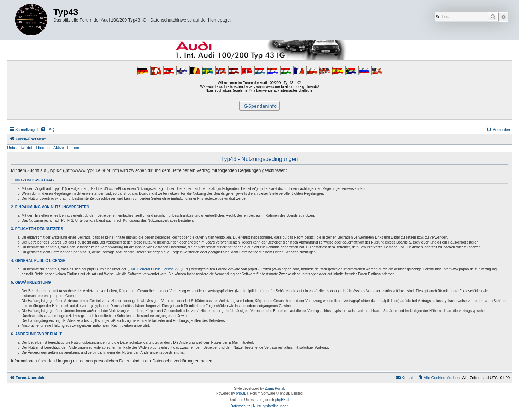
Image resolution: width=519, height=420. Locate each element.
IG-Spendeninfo (259, 106)
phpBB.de (283, 400)
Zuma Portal (275, 388)
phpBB (241, 393)
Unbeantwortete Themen (28, 148)
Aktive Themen (66, 148)
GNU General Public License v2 (154, 269)
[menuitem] (47, 130)
